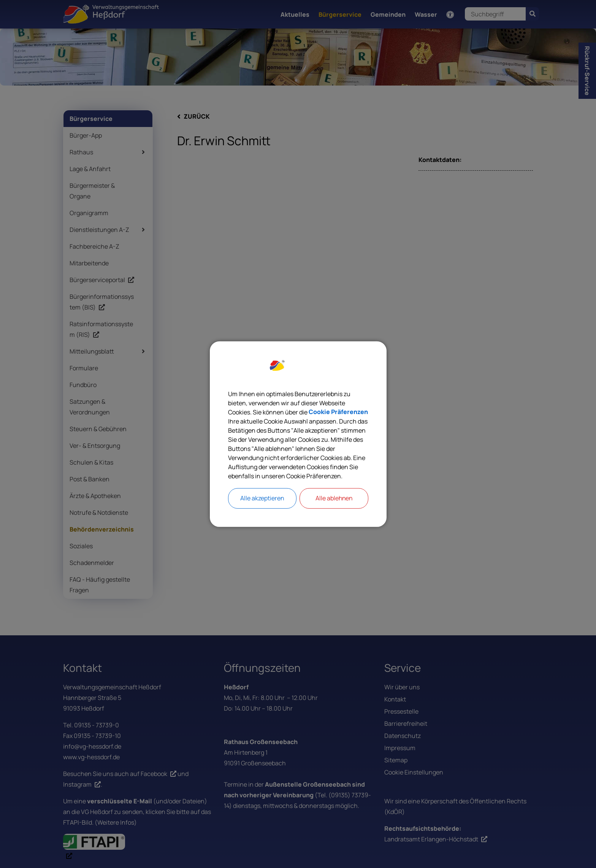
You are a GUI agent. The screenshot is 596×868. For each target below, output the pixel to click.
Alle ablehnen (334, 498)
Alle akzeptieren (262, 498)
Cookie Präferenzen (338, 412)
